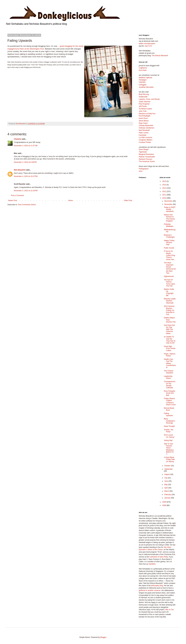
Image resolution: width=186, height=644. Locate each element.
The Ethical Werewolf (160, 56)
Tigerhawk (143, 152)
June (166, 481)
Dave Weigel (144, 149)
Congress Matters (146, 140)
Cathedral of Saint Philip (159, 557)
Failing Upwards (168, 414)
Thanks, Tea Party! (168, 431)
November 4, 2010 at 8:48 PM (25, 162)
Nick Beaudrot (20, 170)
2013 (164, 188)
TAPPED (142, 82)
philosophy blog (157, 586)
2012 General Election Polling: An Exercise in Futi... (169, 310)
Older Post (128, 200)
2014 (164, 185)
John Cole (143, 111)
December (168, 201)
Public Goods (169, 248)
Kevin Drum (143, 118)
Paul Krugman (144, 104)
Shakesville (143, 97)
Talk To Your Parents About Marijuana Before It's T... (169, 449)
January (168, 498)
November (168, 204)
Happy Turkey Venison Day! (169, 243)
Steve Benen (144, 121)
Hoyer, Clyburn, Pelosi (170, 355)
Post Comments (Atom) (27, 205)
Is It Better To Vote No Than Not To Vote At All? (170, 340)
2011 (164, 195)
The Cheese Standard (168, 372)
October (168, 466)
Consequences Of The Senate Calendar (170, 385)
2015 (164, 181)
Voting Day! (168, 440)
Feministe (143, 135)
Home (71, 200)
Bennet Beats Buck (169, 409)
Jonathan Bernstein (146, 87)
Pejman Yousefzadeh (147, 157)
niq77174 (148, 46)
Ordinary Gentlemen (147, 128)
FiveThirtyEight (145, 116)
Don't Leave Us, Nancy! (169, 436)
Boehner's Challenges (169, 236)
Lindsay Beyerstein (146, 125)
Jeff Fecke (143, 106)
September (168, 469)
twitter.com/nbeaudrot (147, 44)
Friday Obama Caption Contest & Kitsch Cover (170, 402)
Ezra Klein (143, 70)
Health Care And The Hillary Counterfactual (170, 363)
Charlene (18, 139)
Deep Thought (169, 426)
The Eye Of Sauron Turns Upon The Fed (169, 283)
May (166, 485)
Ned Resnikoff (144, 130)
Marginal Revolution (146, 154)
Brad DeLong (144, 94)
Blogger (103, 637)
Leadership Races (168, 377)
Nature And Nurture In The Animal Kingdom (169, 218)
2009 (164, 502)
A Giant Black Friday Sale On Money (169, 459)
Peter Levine (144, 133)
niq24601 (152, 564)
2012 (164, 191)
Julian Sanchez (145, 102)
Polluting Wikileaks (169, 225)
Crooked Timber (145, 142)
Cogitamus (143, 68)
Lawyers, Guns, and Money (149, 99)
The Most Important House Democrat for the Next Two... (170, 268)
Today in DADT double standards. (170, 209)
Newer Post (13, 200)
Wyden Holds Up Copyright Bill (169, 292)
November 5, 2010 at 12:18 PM (26, 191)
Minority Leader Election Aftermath (170, 301)
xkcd (141, 171)
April (166, 488)
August (167, 474)
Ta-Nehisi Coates (145, 109)
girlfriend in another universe (150, 590)
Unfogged (143, 85)
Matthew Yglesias (146, 78)
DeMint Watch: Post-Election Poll (170, 320)
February (168, 495)
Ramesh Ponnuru (145, 159)
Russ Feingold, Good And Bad (170, 393)
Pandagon (143, 80)
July (166, 478)
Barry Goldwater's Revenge (169, 421)
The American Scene (147, 161)
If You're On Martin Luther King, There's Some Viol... (170, 255)
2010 (164, 198)
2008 (164, 505)
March (167, 491)
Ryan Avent (143, 123)
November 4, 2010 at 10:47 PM (26, 176)
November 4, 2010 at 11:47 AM (26, 146)
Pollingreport (144, 169)
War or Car (169, 610)
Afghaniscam (169, 276)
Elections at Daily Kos (147, 114)
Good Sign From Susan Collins (170, 348)
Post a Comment (17, 195)
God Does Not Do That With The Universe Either (169, 329)
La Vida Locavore (145, 137)
